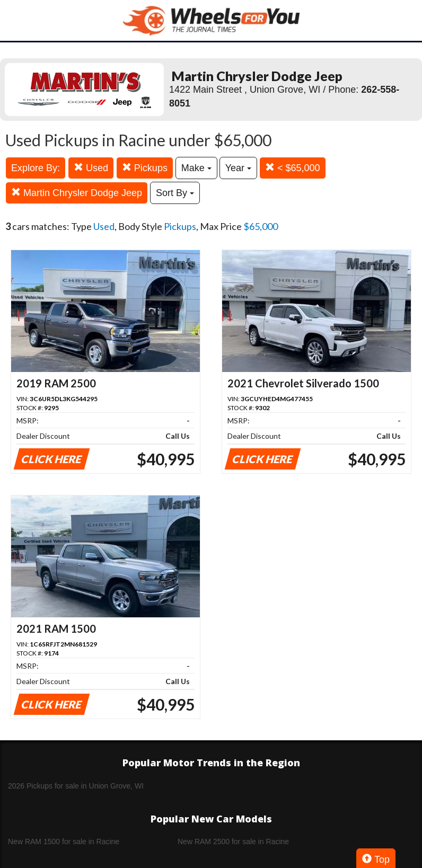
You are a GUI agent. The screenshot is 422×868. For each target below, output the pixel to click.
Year (238, 168)
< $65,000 (293, 168)
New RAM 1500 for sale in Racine (64, 842)
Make (196, 168)
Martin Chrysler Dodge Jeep (77, 193)
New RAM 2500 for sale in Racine (233, 842)
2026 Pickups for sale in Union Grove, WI (76, 786)
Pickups (145, 168)
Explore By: (36, 168)
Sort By (175, 193)
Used (91, 168)
